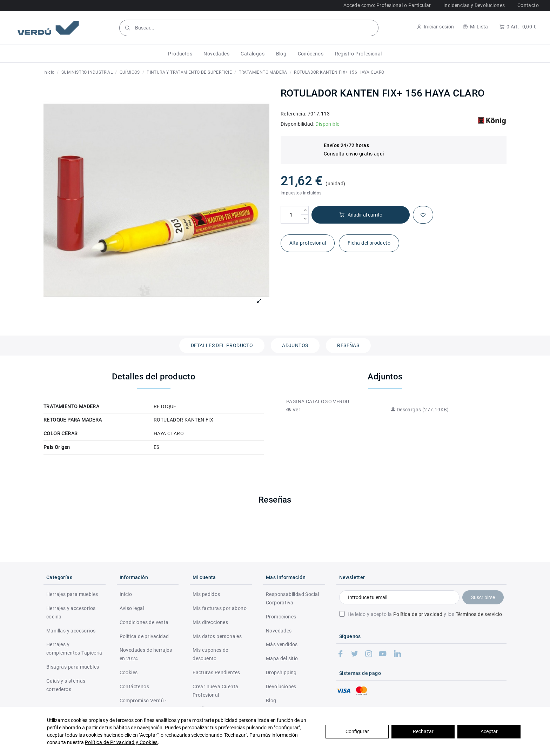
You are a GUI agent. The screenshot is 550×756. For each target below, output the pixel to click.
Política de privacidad (418, 614)
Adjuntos (295, 345)
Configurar (357, 731)
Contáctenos (134, 687)
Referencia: (293, 114)
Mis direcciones (210, 622)
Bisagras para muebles (73, 667)
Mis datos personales (217, 636)
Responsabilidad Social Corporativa (293, 598)
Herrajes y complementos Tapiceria (74, 649)
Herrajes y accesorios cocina (71, 612)
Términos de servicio (479, 614)
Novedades (279, 631)
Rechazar (423, 731)
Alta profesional (308, 243)
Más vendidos (282, 644)
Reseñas (348, 345)
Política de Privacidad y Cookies (121, 742)
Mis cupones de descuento (210, 654)
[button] (180, 54)
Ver (293, 410)
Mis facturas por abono (220, 608)
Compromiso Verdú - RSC (143, 705)
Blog (271, 701)
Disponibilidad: (297, 124)
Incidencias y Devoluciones (474, 5)
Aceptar (489, 731)
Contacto (528, 5)
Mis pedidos (206, 594)
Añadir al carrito (361, 215)
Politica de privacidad (144, 636)
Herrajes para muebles (72, 594)
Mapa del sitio (282, 658)
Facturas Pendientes (216, 672)
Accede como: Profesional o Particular (387, 5)
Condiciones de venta (144, 622)
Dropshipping (281, 672)
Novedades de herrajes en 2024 (146, 654)
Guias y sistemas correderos (66, 685)
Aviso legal (132, 608)
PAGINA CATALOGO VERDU (318, 402)
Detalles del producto (222, 345)
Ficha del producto (369, 243)
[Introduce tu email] (399, 597)
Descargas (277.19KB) (420, 410)
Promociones (281, 617)
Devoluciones (281, 687)
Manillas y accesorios (71, 631)
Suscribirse (483, 597)
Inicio (126, 594)
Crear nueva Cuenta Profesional (215, 691)
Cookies (129, 672)
